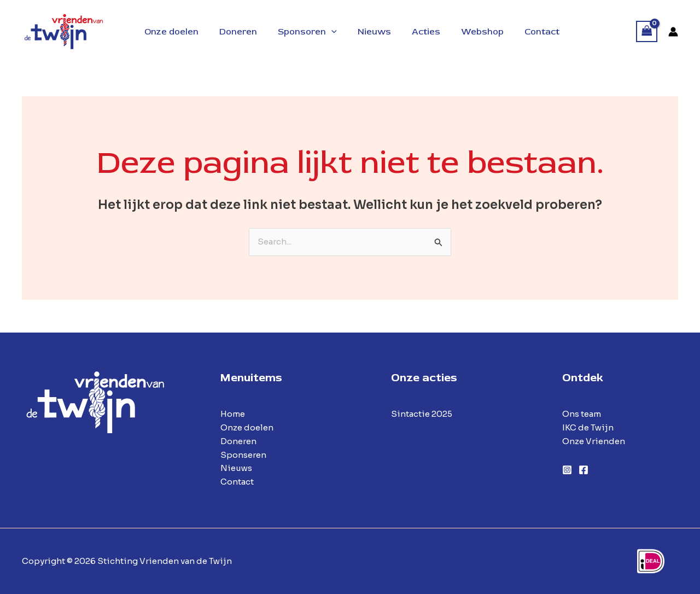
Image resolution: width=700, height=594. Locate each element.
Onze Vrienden (594, 441)
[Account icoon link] (673, 32)
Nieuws (236, 468)
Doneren (238, 441)
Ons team (582, 414)
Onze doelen (247, 427)
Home (233, 414)
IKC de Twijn (588, 427)
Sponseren (243, 455)
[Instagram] (567, 470)
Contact (237, 482)
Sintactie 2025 (422, 414)
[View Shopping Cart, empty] (647, 31)
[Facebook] (584, 470)
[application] (333, 32)
